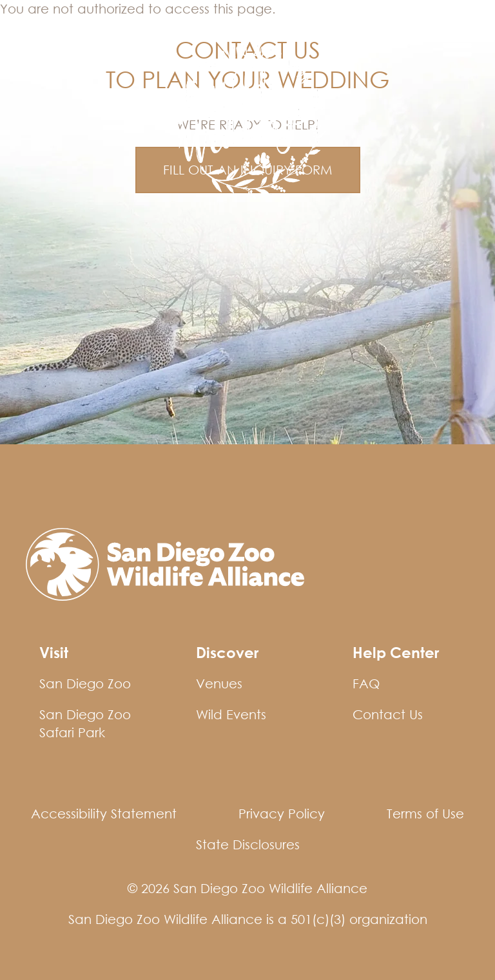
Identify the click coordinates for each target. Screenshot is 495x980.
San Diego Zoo (85, 683)
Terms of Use (425, 814)
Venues (219, 683)
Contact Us (388, 714)
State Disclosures (248, 844)
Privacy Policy (282, 814)
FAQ (366, 683)
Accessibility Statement (104, 814)
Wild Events (52, 34)
